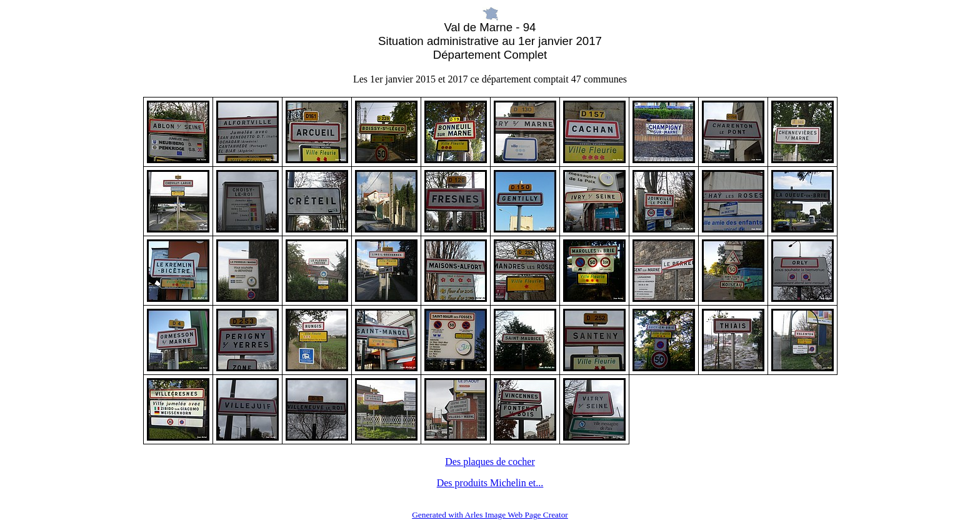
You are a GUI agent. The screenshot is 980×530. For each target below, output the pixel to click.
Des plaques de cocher (490, 462)
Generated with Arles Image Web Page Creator (490, 515)
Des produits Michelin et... (490, 483)
